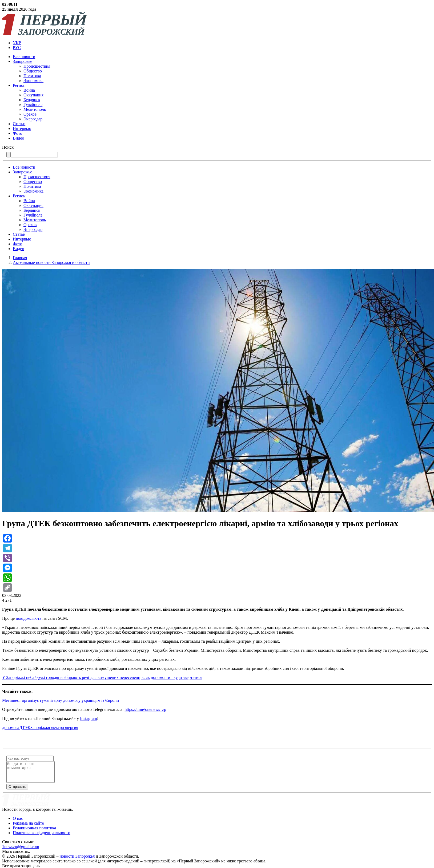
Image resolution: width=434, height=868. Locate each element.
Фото (17, 133)
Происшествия (37, 66)
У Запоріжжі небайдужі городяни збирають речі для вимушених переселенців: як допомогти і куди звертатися (102, 677)
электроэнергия (64, 728)
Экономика (33, 81)
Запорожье (23, 61)
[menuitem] (222, 43)
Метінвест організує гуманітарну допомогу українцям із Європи (61, 700)
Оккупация (33, 95)
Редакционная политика (34, 832)
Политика (32, 76)
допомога (11, 728)
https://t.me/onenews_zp (145, 709)
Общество (33, 71)
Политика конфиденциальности (42, 837)
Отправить (17, 791)
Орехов (30, 114)
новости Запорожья (77, 860)
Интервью (22, 129)
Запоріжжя (40, 728)
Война (29, 90)
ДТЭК (25, 728)
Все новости (24, 57)
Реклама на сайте (28, 827)
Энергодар (33, 119)
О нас (18, 822)
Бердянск (32, 100)
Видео (18, 138)
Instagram (89, 718)
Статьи (19, 124)
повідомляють (29, 618)
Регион (19, 85)
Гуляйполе (33, 105)
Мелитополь (35, 109)
